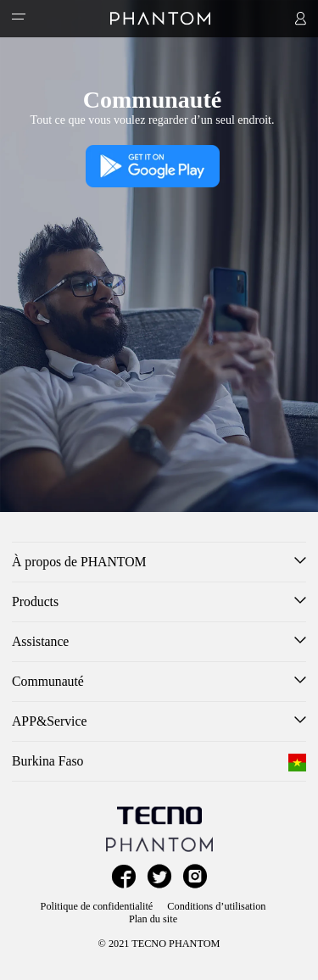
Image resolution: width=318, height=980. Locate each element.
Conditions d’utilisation (216, 906)
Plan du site (153, 919)
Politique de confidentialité (97, 906)
